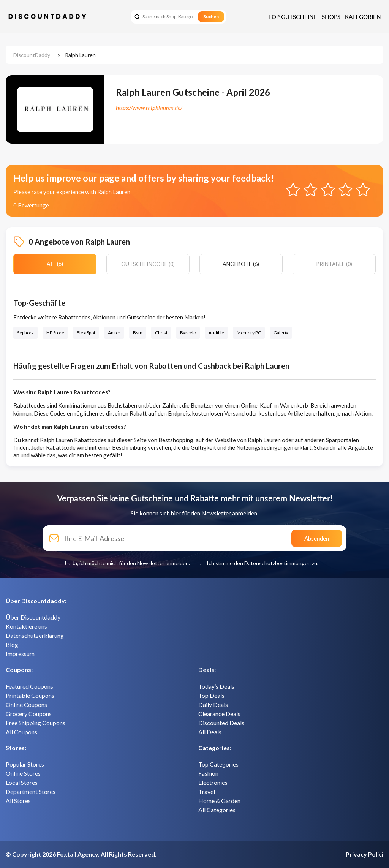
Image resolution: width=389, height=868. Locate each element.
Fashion (208, 773)
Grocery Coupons (29, 714)
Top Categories (218, 764)
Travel (207, 791)
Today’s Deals (216, 686)
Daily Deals (213, 704)
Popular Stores (25, 764)
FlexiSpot (86, 333)
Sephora (25, 333)
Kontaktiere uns (26, 626)
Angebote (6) (241, 264)
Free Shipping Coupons (36, 723)
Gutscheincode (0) (148, 264)
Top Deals (211, 695)
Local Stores (22, 782)
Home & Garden (219, 801)
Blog (12, 644)
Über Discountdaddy (33, 617)
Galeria (281, 333)
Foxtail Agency (77, 854)
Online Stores (23, 773)
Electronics (213, 782)
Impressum (20, 654)
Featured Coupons (29, 686)
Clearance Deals (219, 714)
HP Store (55, 333)
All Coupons (21, 732)
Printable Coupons (30, 695)
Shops (331, 17)
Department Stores (31, 791)
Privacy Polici (364, 854)
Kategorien (363, 17)
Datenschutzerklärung (35, 635)
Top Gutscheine (293, 17)
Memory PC (249, 333)
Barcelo (188, 333)
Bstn (138, 333)
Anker (114, 333)
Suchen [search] (211, 17)
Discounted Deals (221, 723)
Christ (161, 333)
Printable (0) (334, 264)
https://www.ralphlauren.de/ (149, 108)
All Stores (18, 801)
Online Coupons (26, 704)
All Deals (210, 732)
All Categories (217, 810)
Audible (216, 333)
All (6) (55, 264)
